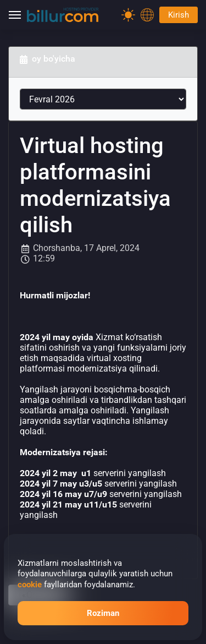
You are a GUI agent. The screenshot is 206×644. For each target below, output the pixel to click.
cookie (30, 585)
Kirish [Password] (179, 15)
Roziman (103, 613)
